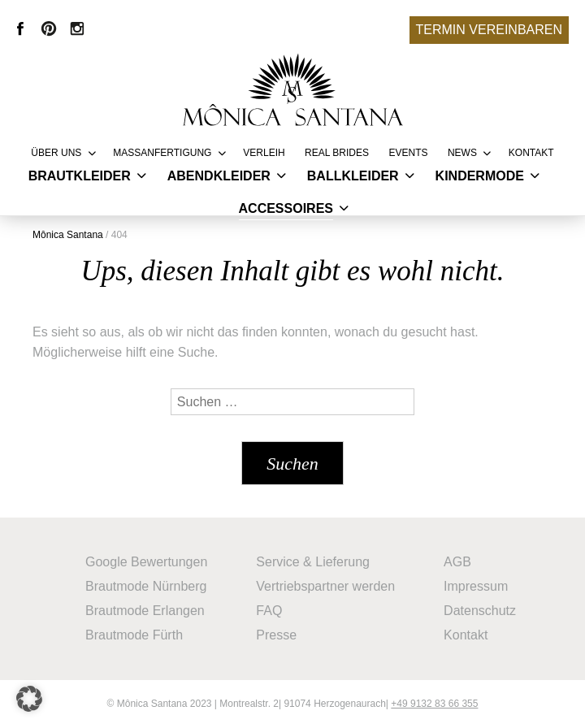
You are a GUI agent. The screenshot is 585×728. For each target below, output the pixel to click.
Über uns (56, 153)
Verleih (264, 153)
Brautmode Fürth (134, 635)
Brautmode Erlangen (145, 611)
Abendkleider (219, 176)
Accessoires (286, 208)
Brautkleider (80, 176)
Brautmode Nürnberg (146, 586)
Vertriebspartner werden (325, 586)
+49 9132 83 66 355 (434, 704)
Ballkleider (353, 176)
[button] (29, 699)
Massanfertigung (162, 153)
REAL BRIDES (337, 153)
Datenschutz (480, 611)
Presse (276, 635)
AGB (457, 562)
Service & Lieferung (313, 562)
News (462, 153)
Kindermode (480, 176)
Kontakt (531, 153)
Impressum (476, 586)
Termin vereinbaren (489, 30)
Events (408, 153)
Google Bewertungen (146, 562)
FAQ (269, 611)
